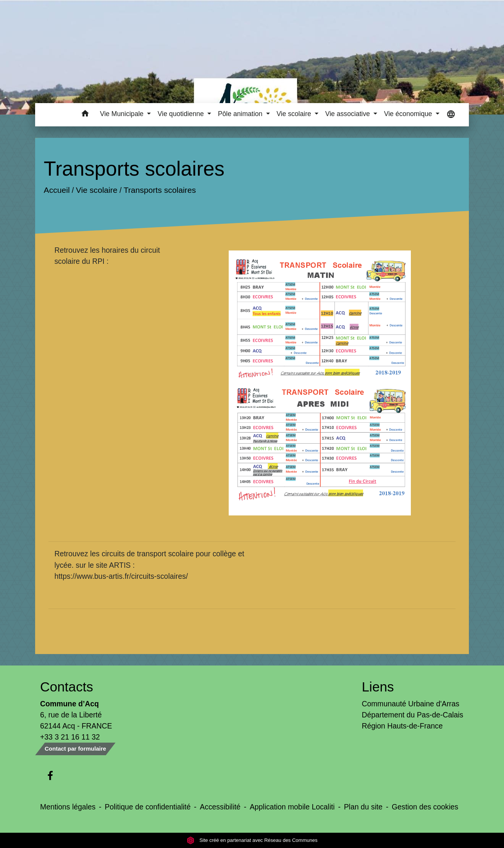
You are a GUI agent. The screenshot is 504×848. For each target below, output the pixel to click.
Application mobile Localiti (292, 807)
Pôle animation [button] (241, 114)
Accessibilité (220, 807)
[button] (85, 115)
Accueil (57, 190)
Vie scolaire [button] (295, 114)
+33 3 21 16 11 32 (70, 737)
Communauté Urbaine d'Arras (411, 704)
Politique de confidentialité (148, 807)
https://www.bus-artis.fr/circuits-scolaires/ (121, 576)
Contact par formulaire (75, 749)
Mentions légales (68, 807)
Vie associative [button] (349, 114)
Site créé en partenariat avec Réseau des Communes (252, 840)
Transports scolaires (160, 190)
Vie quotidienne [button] (182, 114)
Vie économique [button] (409, 114)
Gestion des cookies (425, 807)
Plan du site (363, 807)
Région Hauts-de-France (402, 726)
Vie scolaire (97, 190)
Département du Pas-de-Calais (413, 715)
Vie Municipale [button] (123, 114)
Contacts (67, 687)
